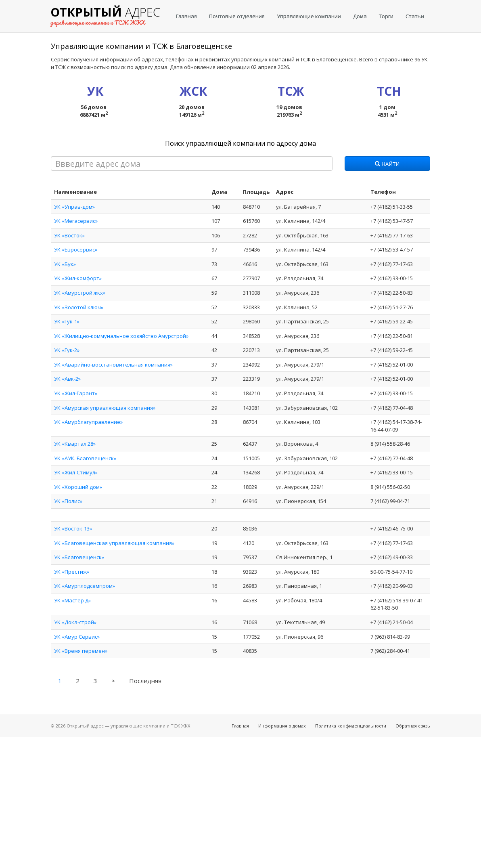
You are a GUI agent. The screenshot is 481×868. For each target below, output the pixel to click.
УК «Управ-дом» (74, 207)
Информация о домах (282, 726)
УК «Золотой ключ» (79, 307)
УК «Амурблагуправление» (88, 422)
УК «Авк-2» (67, 379)
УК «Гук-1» (67, 321)
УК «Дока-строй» (75, 622)
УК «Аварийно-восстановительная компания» (113, 365)
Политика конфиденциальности (351, 726)
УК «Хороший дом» (78, 487)
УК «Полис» (68, 501)
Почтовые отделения (237, 16)
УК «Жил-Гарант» (76, 393)
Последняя (145, 681)
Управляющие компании (309, 16)
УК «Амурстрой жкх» (80, 293)
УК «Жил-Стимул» (76, 472)
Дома (360, 16)
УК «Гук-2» (67, 350)
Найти (387, 164)
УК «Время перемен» (81, 651)
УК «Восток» (69, 235)
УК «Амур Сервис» (77, 637)
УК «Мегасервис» (76, 221)
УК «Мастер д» (72, 600)
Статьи (415, 16)
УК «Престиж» (72, 572)
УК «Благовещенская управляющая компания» (114, 543)
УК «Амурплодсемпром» (85, 586)
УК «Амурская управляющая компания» (105, 408)
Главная (186, 16)
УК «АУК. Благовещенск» (85, 458)
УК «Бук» (65, 264)
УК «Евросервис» (76, 249)
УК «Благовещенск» (79, 557)
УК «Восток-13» (73, 528)
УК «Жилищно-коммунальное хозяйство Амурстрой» (121, 336)
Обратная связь (413, 726)
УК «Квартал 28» (75, 444)
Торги (386, 16)
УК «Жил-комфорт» (78, 278)
